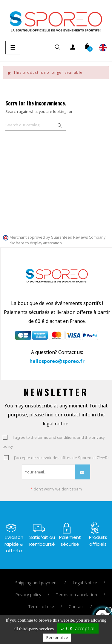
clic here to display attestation (36, 243)
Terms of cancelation (76, 595)
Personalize (57, 637)
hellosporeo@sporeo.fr (57, 361)
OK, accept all (78, 628)
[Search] (36, 125)
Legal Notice (85, 583)
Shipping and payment (37, 583)
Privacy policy (28, 595)
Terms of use (41, 607)
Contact (76, 607)
